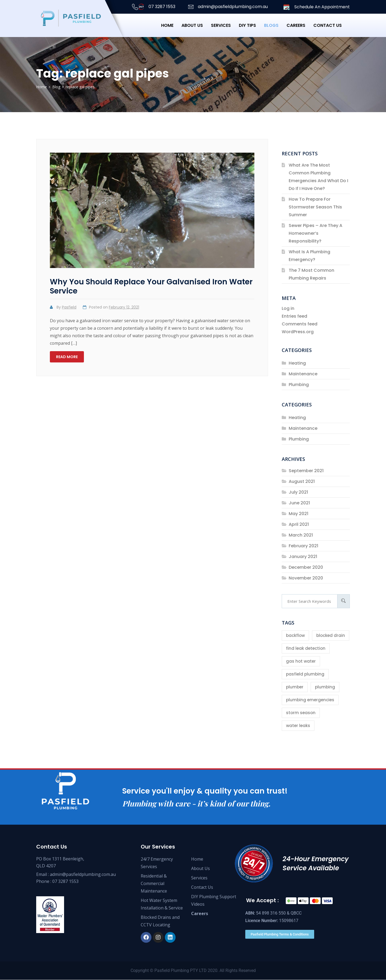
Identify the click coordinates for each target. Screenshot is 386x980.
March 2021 (301, 535)
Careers (296, 25)
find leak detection (306, 648)
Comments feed (300, 324)
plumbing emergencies (310, 700)
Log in (288, 308)
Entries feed (294, 316)
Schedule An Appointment (317, 7)
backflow (295, 635)
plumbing (325, 687)
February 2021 (303, 546)
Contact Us (202, 887)
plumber (295, 687)
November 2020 (306, 578)
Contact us (328, 25)
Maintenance (303, 374)
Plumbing (299, 385)
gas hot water (301, 661)
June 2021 (299, 503)
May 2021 (298, 514)
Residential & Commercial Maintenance (154, 884)
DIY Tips (247, 25)
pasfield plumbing (305, 674)
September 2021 (306, 471)
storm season (301, 713)
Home (167, 25)
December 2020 (306, 567)
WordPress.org (298, 332)
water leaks (298, 726)
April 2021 (299, 524)
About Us (192, 25)
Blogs (271, 25)
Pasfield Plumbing (172, 971)
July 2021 (298, 492)
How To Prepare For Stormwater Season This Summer (315, 207)
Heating (297, 363)
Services (221, 25)
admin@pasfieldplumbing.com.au (227, 7)
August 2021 (302, 481)
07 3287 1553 (152, 7)
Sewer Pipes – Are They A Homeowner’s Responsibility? (316, 233)
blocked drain (331, 635)
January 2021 (303, 557)
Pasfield (69, 307)
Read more (67, 357)
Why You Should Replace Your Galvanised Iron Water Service (151, 286)
